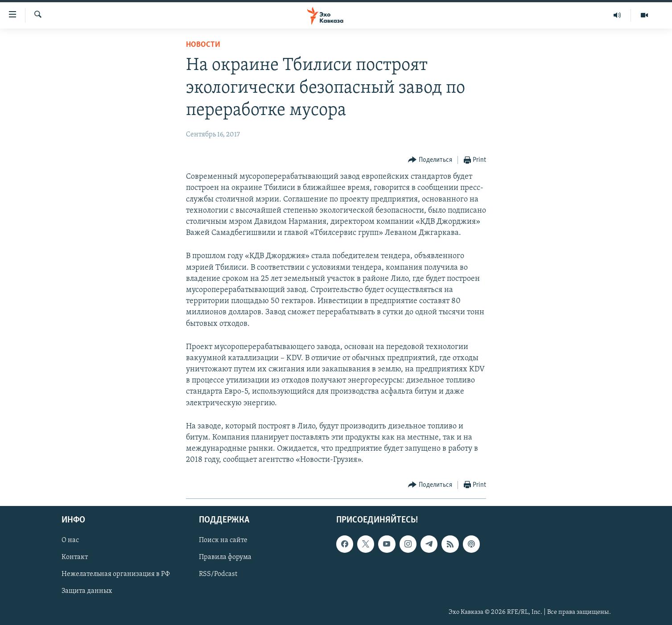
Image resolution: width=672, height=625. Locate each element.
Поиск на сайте (223, 540)
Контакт (75, 557)
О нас (70, 540)
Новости (203, 45)
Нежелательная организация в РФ (116, 574)
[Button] (430, 160)
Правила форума (225, 557)
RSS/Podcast (218, 574)
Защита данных (87, 591)
